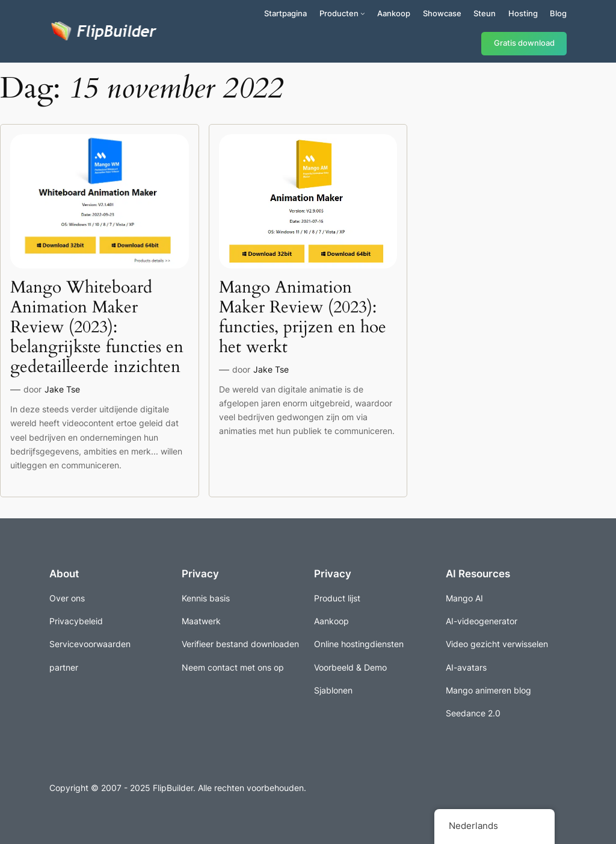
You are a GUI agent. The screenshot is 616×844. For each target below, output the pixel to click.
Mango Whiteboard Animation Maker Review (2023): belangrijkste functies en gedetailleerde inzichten (97, 327)
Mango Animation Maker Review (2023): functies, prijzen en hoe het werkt (303, 318)
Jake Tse (62, 389)
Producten (339, 13)
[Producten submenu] (363, 13)
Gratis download (524, 43)
